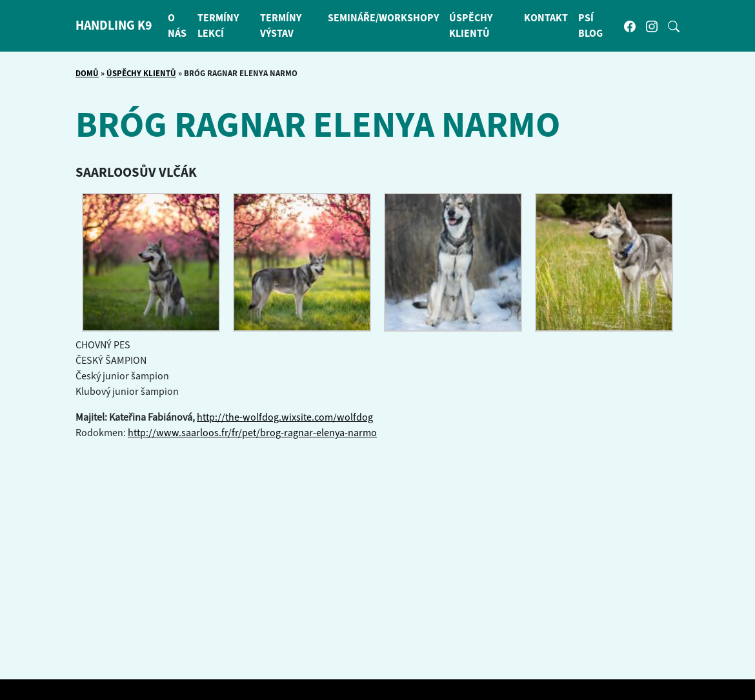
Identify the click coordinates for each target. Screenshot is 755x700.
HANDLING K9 (114, 26)
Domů (87, 74)
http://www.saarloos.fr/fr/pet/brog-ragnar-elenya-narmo (252, 433)
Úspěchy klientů (141, 74)
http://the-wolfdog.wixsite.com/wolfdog (285, 417)
